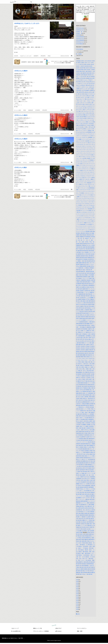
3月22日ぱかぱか (80, 39)
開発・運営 (80, 631)
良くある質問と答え (16, 631)
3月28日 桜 (79, 33)
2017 (77, 595)
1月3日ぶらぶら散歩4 (21, 71)
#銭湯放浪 (31, 110)
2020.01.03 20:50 (65, 56)
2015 (77, 599)
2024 (77, 583)
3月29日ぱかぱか (80, 30)
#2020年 (16, 56)
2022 (77, 587)
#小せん (25, 162)
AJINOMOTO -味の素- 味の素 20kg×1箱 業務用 (32, 62)
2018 (77, 594)
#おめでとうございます (26, 56)
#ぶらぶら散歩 (18, 110)
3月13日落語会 (80, 44)
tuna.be (54, 625)
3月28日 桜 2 (80, 32)
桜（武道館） (79, 54)
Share (70, 18)
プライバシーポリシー (38, 631)
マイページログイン (82, 628)
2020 (77, 590)
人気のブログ (58, 628)
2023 (77, 585)
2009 (77, 609)
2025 (77, 581)
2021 (77, 588)
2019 (77, 592)
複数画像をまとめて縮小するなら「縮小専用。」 (13, 638)
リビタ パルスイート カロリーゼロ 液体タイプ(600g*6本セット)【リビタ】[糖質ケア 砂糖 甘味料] (62, 62)
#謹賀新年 (36, 56)
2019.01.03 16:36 (65, 162)
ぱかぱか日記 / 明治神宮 (43, 7)
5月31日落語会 (80, 49)
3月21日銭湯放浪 (80, 40)
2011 (77, 606)
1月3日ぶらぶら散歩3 (21, 115)
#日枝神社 (38, 110)
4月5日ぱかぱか (80, 28)
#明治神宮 (43, 56)
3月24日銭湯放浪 (80, 37)
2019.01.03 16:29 (65, 190)
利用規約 (47, 631)
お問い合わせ (58, 631)
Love (64, 18)
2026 (77, 580)
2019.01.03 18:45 (65, 110)
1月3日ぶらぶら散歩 (20, 167)
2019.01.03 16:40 (65, 134)
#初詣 (49, 56)
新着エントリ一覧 (37, 628)
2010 (77, 608)
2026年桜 (78, 35)
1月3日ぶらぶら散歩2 (21, 139)
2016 (77, 597)
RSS (78, 614)
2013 (77, 602)
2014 (77, 601)
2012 (77, 604)
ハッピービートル (26, 10)
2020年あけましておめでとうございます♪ (27, 23)
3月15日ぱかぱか (80, 42)
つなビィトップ (15, 628)
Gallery (58, 18)
